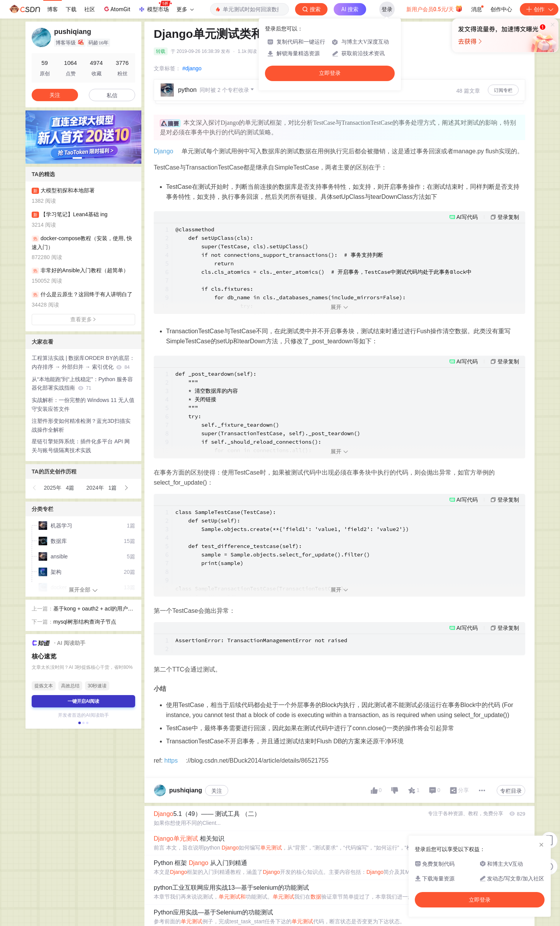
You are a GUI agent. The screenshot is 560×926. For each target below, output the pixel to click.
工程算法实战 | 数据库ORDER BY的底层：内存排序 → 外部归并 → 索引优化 (83, 362)
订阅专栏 (503, 90)
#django (192, 68)
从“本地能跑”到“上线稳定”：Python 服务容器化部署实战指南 (82, 384)
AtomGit (116, 9)
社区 (90, 9)
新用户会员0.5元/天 (435, 8)
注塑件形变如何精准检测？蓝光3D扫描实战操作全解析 (81, 425)
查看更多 (83, 319)
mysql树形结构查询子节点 (85, 622)
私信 (112, 95)
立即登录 (330, 73)
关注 (217, 861)
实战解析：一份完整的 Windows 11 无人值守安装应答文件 (83, 404)
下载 (71, 9)
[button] (35, 488)
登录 (387, 9)
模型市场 (155, 7)
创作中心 (501, 9)
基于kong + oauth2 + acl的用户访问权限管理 (93, 609)
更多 (185, 9)
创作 (539, 9)
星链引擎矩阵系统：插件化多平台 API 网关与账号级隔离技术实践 (81, 446)
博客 (53, 9)
